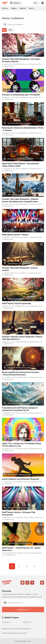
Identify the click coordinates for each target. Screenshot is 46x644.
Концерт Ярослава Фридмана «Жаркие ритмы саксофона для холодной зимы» (20, 200)
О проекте (6, 622)
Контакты (27, 622)
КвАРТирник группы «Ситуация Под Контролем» (19, 513)
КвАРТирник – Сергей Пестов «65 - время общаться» (21, 549)
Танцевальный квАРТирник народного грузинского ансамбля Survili (20, 409)
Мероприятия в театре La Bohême (19, 54)
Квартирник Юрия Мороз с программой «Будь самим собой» (20, 165)
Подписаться (23, 610)
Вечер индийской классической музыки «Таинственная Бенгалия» (21, 373)
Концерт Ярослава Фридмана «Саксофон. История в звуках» (21, 60)
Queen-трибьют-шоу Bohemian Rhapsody (21, 479)
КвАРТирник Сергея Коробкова (16, 303)
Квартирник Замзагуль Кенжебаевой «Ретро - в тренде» (23, 129)
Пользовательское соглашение (15, 633)
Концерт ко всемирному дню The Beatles (21, 95)
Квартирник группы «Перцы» (16, 235)
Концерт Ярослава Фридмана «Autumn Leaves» (20, 269)
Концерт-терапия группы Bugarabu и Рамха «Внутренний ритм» (22, 338)
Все (4, 30)
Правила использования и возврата (17, 629)
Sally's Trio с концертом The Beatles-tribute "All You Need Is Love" (22, 445)
